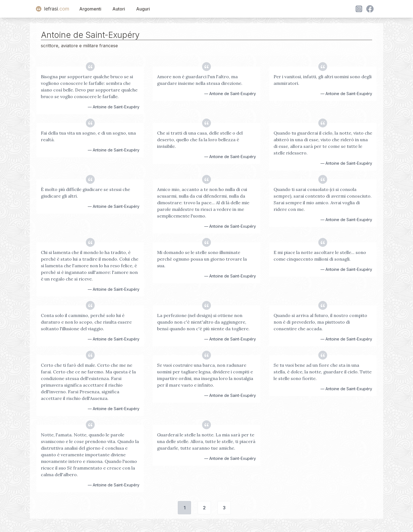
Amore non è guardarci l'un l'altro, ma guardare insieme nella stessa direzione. (200, 80)
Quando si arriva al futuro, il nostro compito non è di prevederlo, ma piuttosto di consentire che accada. (320, 322)
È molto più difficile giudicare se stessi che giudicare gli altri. (85, 193)
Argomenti (90, 9)
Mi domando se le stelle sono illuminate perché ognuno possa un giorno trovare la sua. (202, 259)
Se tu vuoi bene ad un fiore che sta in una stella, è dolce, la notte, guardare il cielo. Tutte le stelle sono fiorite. (323, 372)
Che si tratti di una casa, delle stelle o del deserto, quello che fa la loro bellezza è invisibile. (200, 140)
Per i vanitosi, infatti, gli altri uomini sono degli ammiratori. (323, 80)
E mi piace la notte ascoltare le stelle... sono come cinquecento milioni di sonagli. (320, 256)
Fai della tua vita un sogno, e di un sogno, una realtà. (88, 136)
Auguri (143, 9)
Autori (119, 9)
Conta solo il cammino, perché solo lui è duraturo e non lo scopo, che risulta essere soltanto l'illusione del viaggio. (86, 322)
